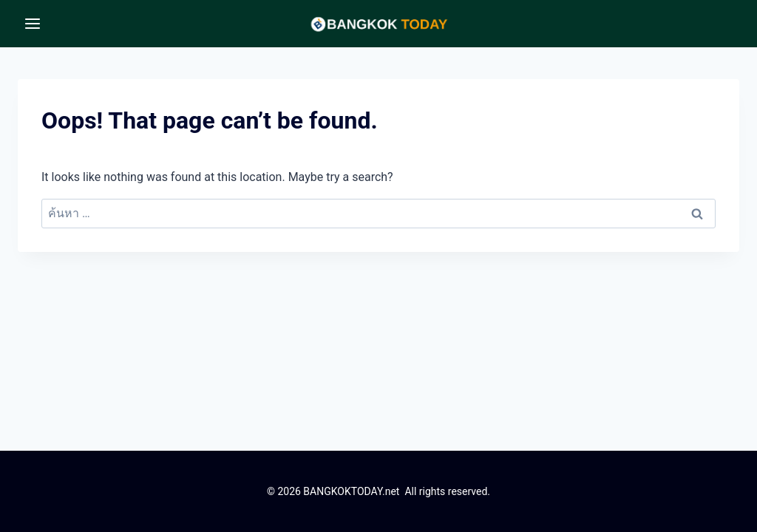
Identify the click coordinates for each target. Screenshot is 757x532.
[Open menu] (33, 23)
